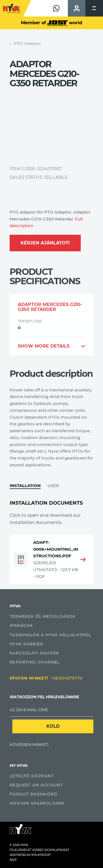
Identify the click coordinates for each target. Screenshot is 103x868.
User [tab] (53, 501)
